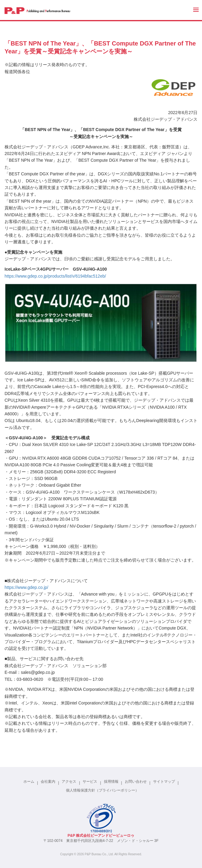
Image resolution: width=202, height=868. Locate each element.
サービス (90, 782)
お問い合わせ (136, 782)
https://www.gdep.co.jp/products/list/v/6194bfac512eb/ (55, 276)
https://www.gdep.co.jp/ (26, 587)
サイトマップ (164, 782)
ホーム (29, 782)
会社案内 (48, 782)
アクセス (69, 782)
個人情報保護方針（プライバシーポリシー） (102, 790)
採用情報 (111, 782)
